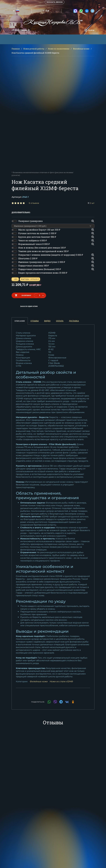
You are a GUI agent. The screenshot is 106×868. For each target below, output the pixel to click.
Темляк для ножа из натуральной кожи (43, 251)
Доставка (74, 321)
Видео (47, 321)
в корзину (26, 295)
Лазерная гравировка (30, 221)
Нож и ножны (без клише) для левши (42, 248)
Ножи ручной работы (34, 49)
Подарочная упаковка (33, 266)
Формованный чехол (34, 244)
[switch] (14, 221)
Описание (20, 321)
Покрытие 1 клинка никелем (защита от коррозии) (51, 255)
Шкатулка (28, 258)
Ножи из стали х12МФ (61, 681)
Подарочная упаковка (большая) (40, 269)
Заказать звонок (55, 2)
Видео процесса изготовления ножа (43, 273)
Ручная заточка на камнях (37, 233)
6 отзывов (34, 203)
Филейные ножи (81, 49)
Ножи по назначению (59, 49)
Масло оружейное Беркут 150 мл (39, 230)
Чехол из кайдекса (33, 240)
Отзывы (35, 321)
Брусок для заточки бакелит (37, 237)
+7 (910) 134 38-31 (21, 30)
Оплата (60, 321)
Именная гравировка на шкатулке (42, 262)
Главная (16, 49)
